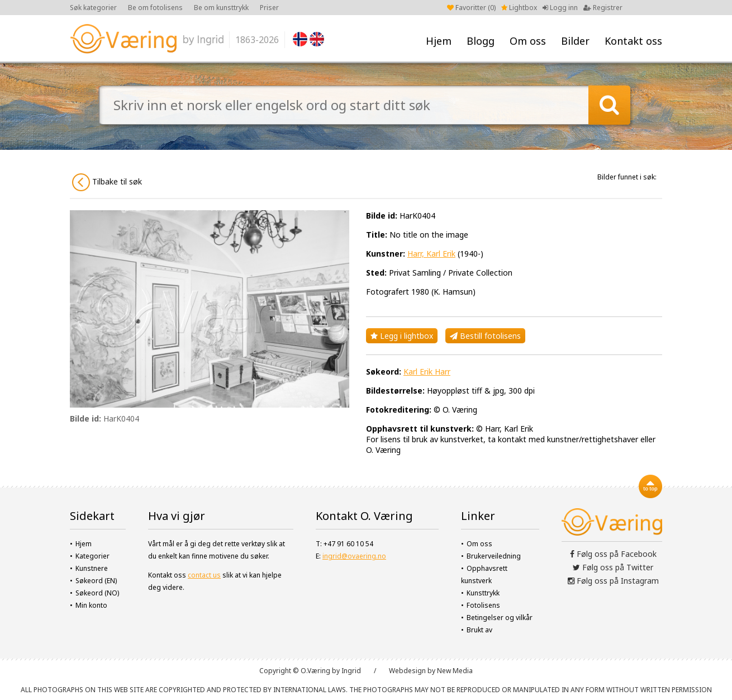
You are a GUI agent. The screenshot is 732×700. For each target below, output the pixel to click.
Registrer (603, 8)
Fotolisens (483, 605)
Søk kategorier (93, 8)
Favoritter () (471, 8)
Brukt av (479, 630)
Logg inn (560, 8)
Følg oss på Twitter (613, 567)
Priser (269, 8)
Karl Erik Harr (427, 372)
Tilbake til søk (107, 182)
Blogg (481, 41)
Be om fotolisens (155, 8)
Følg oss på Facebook (613, 554)
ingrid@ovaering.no (354, 556)
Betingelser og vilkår (500, 618)
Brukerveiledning (494, 556)
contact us (204, 575)
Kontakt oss (633, 41)
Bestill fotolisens (485, 336)
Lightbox (519, 8)
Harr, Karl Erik (431, 254)
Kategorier (92, 556)
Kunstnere (92, 568)
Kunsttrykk (483, 593)
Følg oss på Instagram (613, 581)
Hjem (439, 41)
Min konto (91, 605)
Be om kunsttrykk (221, 8)
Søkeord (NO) (97, 593)
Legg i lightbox (402, 336)
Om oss (528, 41)
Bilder (575, 41)
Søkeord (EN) (96, 581)
